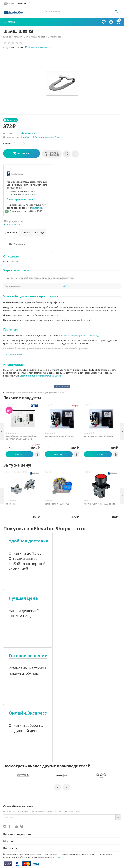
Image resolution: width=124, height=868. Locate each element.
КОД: (6, 47)
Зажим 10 (10, 504)
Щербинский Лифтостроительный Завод (42, 137)
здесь (60, 857)
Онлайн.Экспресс (28, 713)
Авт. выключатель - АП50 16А (59, 436)
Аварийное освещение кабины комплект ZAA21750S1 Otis (21, 438)
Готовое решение (28, 656)
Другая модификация (39, 47)
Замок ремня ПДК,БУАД (57, 504)
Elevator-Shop (28, 133)
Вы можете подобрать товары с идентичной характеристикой (42, 278)
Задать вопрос (12, 225)
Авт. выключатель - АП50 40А (98, 436)
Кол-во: (7, 143)
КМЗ (65, 286)
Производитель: (11, 137)
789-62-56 (17, 3)
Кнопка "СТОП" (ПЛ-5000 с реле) (100, 504)
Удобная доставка (29, 541)
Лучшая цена (23, 598)
